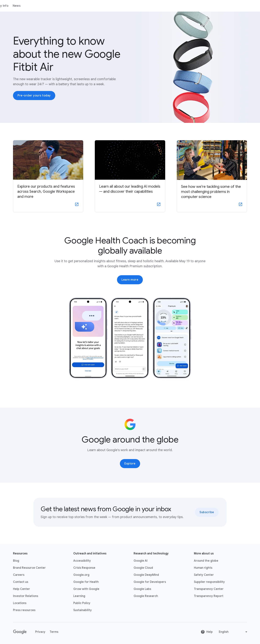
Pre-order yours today (34, 96)
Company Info (70, 6)
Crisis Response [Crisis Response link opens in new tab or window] (84, 568)
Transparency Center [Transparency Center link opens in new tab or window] (209, 589)
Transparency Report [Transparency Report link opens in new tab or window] (209, 596)
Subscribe (207, 512)
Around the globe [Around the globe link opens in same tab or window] (206, 561)
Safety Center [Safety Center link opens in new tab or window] (204, 575)
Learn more (130, 280)
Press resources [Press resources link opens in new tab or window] (24, 610)
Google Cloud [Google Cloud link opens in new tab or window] (143, 568)
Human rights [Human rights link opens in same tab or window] (203, 568)
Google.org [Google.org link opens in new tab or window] (81, 575)
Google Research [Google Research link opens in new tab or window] (146, 596)
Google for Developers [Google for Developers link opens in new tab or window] (150, 582)
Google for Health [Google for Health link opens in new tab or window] (86, 582)
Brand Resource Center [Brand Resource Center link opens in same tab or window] (29, 568)
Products (49, 6)
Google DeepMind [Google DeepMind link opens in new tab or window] (146, 575)
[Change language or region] (233, 632)
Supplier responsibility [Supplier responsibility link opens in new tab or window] (209, 582)
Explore (130, 464)
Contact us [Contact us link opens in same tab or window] (21, 582)
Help (207, 632)
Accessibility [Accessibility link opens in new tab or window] (82, 561)
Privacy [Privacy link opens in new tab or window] (40, 632)
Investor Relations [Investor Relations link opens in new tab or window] (26, 596)
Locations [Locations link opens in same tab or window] (20, 603)
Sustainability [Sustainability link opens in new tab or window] (83, 610)
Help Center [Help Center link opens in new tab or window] (21, 589)
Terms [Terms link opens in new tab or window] (54, 632)
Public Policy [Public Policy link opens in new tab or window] (82, 603)
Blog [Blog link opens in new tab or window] (16, 561)
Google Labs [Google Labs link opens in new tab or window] (142, 589)
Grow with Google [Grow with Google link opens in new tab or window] (86, 589)
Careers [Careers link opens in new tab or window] (19, 575)
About (34, 6)
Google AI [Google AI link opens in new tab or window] (141, 561)
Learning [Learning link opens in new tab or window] (79, 596)
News (88, 6)
